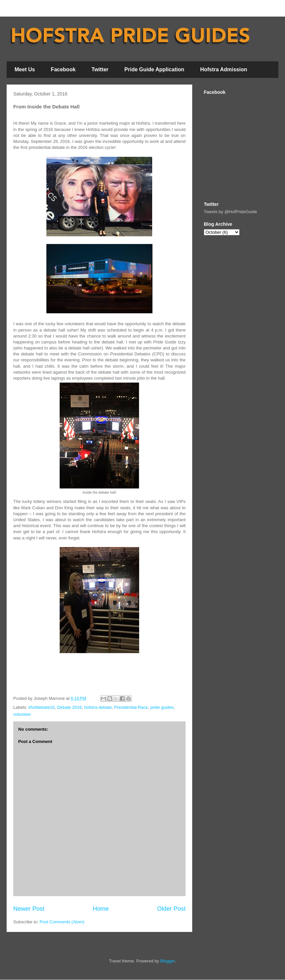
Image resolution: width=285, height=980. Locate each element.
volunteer (22, 714)
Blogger (168, 961)
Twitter (100, 69)
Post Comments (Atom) (62, 922)
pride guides (162, 707)
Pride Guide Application (154, 69)
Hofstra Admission (224, 69)
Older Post (171, 909)
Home (101, 909)
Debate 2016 (69, 707)
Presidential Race (131, 707)
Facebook (63, 69)
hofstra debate (98, 707)
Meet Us (25, 69)
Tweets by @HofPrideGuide (230, 212)
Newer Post (29, 909)
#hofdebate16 (42, 707)
